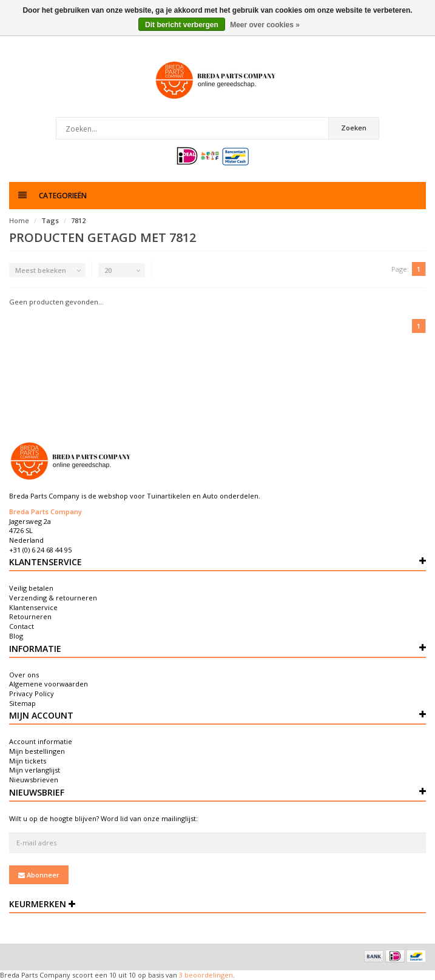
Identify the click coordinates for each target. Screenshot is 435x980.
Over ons (24, 675)
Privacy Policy (32, 693)
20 (108, 270)
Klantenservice (33, 607)
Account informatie (41, 741)
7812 (78, 220)
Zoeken (354, 128)
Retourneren (30, 616)
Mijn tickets (28, 761)
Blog (16, 636)
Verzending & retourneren (53, 598)
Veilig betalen (31, 588)
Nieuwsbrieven (34, 780)
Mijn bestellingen (37, 751)
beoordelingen (208, 975)
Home (19, 220)
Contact (22, 626)
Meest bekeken (41, 270)
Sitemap (22, 703)
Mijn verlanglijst (35, 770)
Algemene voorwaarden (49, 684)
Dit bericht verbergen (182, 25)
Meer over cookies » (265, 25)
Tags (50, 220)
